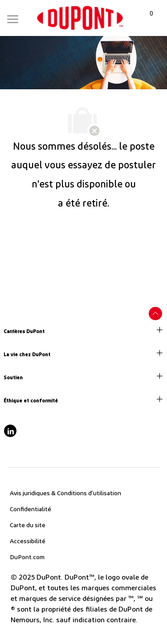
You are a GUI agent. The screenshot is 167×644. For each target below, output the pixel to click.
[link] (80, 18)
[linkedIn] (10, 431)
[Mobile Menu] (13, 17)
